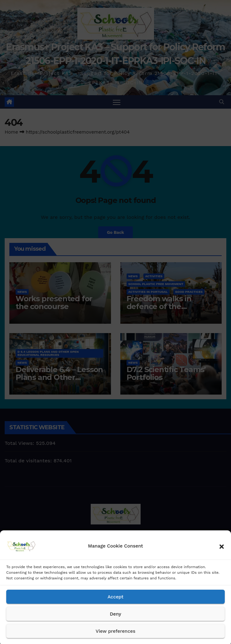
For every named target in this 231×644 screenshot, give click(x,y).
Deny (115, 621)
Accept (115, 604)
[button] (222, 553)
